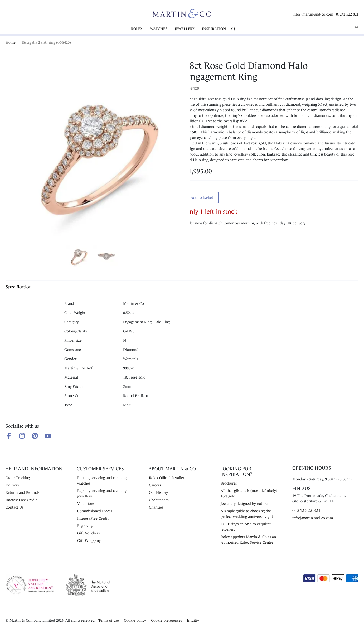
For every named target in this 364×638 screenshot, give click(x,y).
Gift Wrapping (89, 540)
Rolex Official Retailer (167, 478)
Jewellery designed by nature (244, 504)
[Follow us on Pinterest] (35, 436)
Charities (156, 507)
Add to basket (202, 197)
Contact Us (14, 507)
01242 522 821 (347, 14)
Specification (19, 287)
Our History (158, 492)
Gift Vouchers (88, 533)
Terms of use (109, 620)
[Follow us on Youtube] (48, 436)
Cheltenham (159, 500)
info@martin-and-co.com (313, 14)
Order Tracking (18, 478)
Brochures (229, 483)
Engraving (85, 526)
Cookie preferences (166, 620)
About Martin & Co (172, 469)
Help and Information (34, 469)
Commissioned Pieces (95, 511)
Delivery (12, 485)
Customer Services (100, 469)
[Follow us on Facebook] (9, 436)
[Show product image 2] (106, 257)
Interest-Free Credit (21, 500)
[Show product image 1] (79, 257)
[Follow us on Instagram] (22, 436)
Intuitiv (193, 620)
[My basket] (357, 26)
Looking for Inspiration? (236, 472)
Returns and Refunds (22, 492)
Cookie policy (135, 620)
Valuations (86, 504)
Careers (155, 485)
